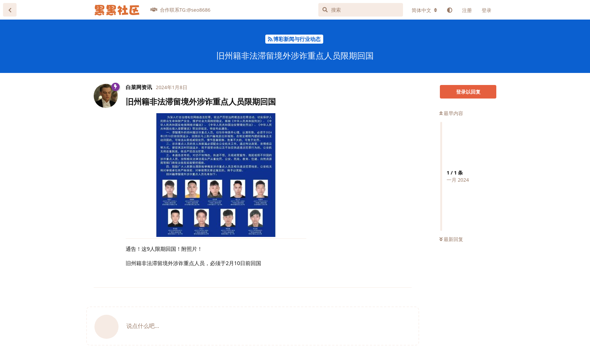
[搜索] (361, 10)
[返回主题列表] (10, 10)
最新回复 (451, 239)
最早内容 (451, 113)
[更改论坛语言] (424, 10)
